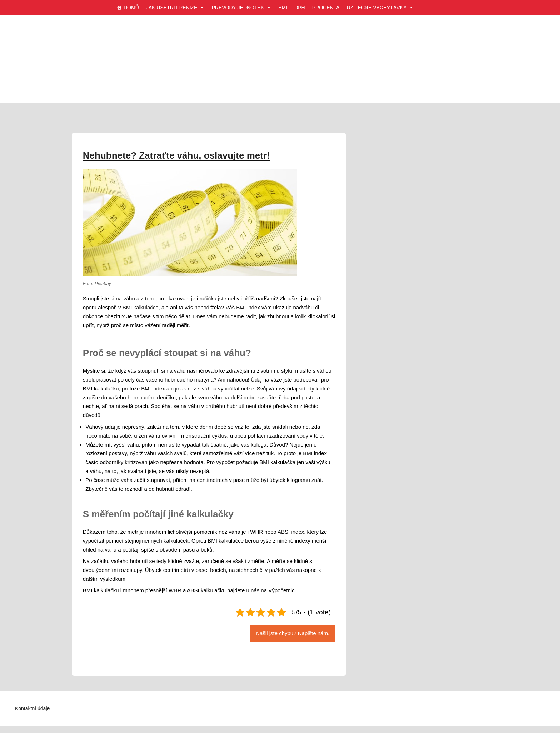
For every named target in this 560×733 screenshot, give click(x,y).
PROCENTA (326, 8)
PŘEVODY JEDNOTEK (241, 8)
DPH (300, 8)
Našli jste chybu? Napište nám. (292, 633)
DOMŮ (131, 8)
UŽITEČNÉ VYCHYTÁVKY (380, 8)
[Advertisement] (280, 68)
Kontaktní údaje (32, 708)
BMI (283, 8)
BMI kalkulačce (141, 307)
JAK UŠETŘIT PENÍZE (175, 8)
